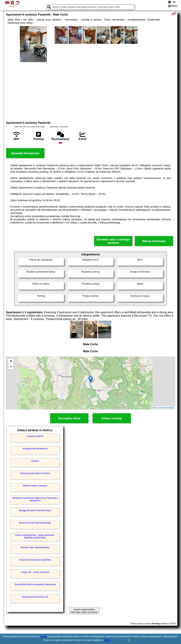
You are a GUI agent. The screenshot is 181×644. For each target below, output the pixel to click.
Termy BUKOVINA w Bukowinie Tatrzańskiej (35, 585)
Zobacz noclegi (112, 418)
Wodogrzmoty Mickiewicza (35, 449)
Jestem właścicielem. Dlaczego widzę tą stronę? (84, 611)
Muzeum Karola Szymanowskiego (35, 523)
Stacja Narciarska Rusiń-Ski (35, 597)
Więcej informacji (154, 241)
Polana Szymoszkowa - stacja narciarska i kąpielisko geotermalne (35, 536)
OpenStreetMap (167, 408)
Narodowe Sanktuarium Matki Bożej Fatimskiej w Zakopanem (35, 499)
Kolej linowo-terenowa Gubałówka (35, 560)
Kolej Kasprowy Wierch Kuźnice (35, 473)
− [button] (11, 367)
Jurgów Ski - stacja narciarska (35, 572)
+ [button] (11, 361)
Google (44, 637)
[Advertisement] (91, 91)
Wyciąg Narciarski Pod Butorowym (35, 510)
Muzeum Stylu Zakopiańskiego (35, 547)
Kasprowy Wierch (35, 436)
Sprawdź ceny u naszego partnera (113, 241)
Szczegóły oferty (69, 418)
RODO (107, 640)
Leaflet (154, 408)
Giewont (35, 461)
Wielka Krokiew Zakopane (35, 486)
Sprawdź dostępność (25, 153)
